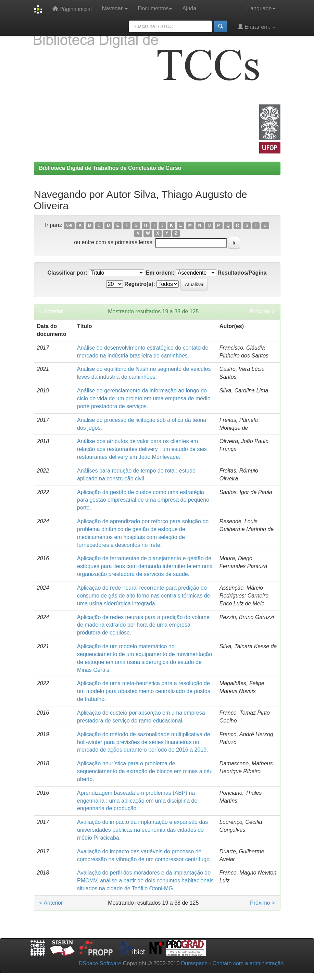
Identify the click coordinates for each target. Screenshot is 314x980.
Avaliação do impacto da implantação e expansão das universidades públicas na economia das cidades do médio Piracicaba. (142, 830)
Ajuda (189, 8)
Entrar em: (256, 27)
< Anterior (51, 311)
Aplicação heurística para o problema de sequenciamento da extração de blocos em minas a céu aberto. (145, 771)
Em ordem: (160, 273)
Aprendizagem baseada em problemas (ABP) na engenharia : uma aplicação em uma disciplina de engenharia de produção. (137, 801)
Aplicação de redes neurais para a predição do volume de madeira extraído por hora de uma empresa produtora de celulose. (143, 625)
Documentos (155, 8)
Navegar (115, 8)
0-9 (69, 226)
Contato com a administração (248, 963)
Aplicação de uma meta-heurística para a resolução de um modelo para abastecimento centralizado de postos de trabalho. (144, 691)
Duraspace (194, 963)
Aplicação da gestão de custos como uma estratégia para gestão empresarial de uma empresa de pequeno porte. (143, 500)
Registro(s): (140, 284)
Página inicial (72, 9)
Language (261, 8)
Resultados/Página (242, 273)
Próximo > (262, 311)
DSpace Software (100, 963)
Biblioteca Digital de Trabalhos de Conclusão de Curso (110, 168)
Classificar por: (67, 273)
